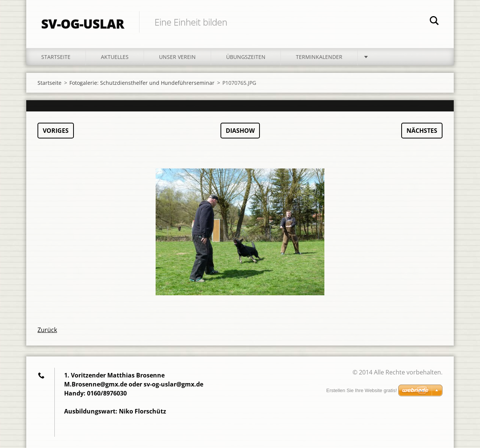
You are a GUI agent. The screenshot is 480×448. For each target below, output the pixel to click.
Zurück (47, 330)
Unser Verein (177, 57)
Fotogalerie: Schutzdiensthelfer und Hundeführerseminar (142, 83)
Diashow (240, 131)
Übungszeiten (246, 57)
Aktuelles (115, 57)
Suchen (434, 22)
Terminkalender (319, 57)
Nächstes (422, 131)
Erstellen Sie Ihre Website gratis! (361, 390)
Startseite (56, 57)
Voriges (56, 131)
